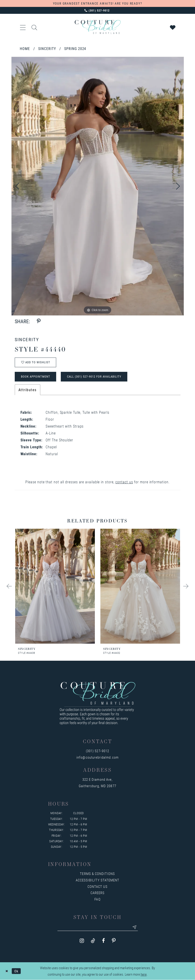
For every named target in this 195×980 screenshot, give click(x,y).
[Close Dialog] (7, 971)
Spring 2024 (75, 48)
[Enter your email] (98, 927)
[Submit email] (135, 927)
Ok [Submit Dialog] (16, 971)
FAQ (97, 899)
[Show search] (35, 27)
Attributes (28, 390)
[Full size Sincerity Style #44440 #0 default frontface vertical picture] (98, 186)
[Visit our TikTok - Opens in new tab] (93, 941)
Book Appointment (36, 376)
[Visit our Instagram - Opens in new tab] (82, 941)
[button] (23, 27)
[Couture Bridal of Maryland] (98, 27)
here (144, 974)
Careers (97, 893)
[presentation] (55, 586)
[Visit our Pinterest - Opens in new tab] (114, 941)
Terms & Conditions (97, 874)
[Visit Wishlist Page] (173, 27)
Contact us (98, 886)
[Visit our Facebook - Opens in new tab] (103, 941)
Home (25, 48)
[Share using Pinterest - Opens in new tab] (39, 321)
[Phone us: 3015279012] (97, 10)
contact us (124, 482)
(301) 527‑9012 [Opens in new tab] (97, 751)
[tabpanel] (98, 186)
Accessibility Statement (97, 880)
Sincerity (47, 48)
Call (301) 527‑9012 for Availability (94, 376)
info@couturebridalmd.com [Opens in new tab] (97, 757)
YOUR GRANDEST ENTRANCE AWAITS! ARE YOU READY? (98, 3)
